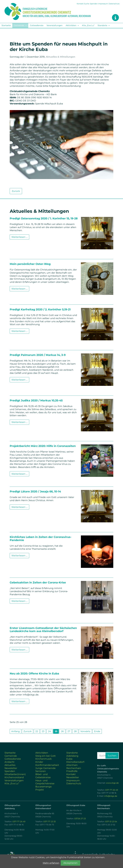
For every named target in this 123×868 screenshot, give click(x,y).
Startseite (6, 25)
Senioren (41, 771)
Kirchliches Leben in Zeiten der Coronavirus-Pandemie (41, 538)
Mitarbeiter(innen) (15, 774)
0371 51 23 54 (111, 822)
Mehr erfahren (51, 863)
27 (69, 731)
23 (43, 731)
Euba (69, 759)
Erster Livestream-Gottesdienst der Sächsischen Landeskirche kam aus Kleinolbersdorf (43, 630)
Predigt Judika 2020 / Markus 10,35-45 (36, 400)
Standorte (102, 25)
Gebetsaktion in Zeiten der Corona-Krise (38, 582)
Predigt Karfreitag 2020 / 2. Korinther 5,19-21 (40, 309)
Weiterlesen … (20, 237)
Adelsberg (72, 756)
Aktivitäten (71, 25)
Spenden (94, 4)
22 (37, 731)
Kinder (39, 762)
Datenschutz (114, 4)
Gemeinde (19, 25)
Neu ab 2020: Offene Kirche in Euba (34, 673)
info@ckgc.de (111, 796)
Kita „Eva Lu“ (88, 25)
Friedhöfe (72, 771)
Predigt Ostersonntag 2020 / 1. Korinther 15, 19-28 (44, 218)
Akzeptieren (70, 863)
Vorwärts (85, 731)
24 (50, 731)
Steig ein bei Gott (45, 756)
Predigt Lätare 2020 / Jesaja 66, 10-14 (35, 491)
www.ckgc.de (112, 783)
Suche (87, 4)
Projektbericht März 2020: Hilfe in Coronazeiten (43, 446)
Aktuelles (10, 765)
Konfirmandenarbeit (47, 765)
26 (62, 731)
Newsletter (11, 768)
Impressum (103, 4)
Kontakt (80, 4)
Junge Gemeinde (45, 768)
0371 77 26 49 (112, 790)
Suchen (112, 756)
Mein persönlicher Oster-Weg (30, 264)
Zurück (16, 191)
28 (75, 731)
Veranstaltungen (55, 25)
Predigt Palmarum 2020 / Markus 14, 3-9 (38, 355)
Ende (97, 731)
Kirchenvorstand (14, 777)
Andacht (9, 762)
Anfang (15, 731)
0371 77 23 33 (49, 822)
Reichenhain (74, 768)
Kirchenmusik (44, 759)
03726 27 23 (80, 819)
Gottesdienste (37, 25)
